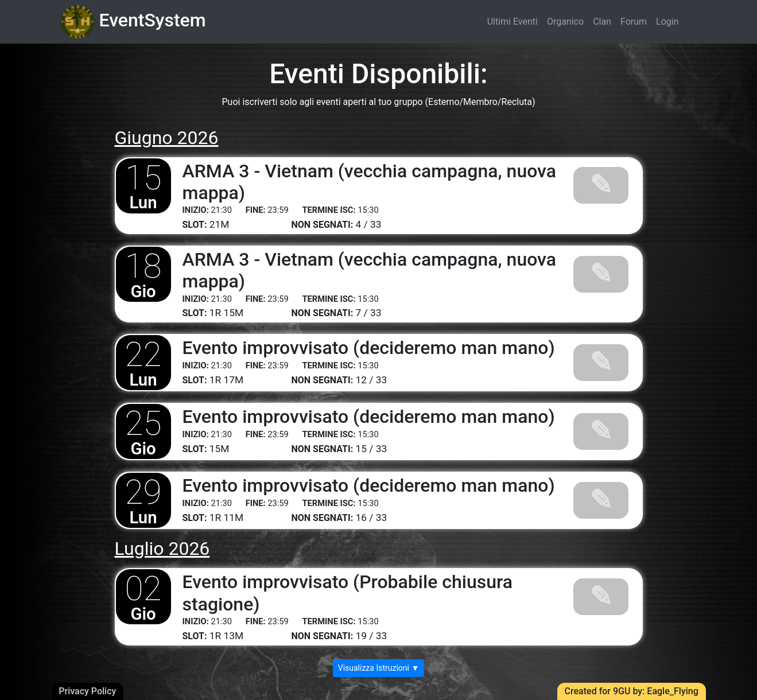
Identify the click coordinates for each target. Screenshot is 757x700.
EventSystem (133, 22)
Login (667, 22)
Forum (634, 22)
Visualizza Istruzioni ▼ (379, 668)
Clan (602, 22)
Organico (565, 22)
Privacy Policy (87, 691)
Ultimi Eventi (513, 22)
